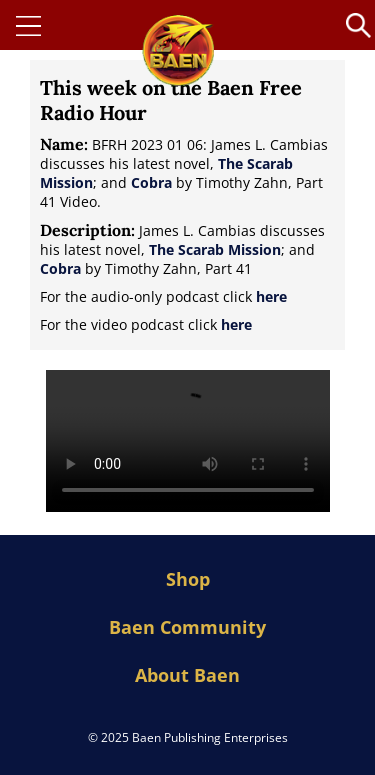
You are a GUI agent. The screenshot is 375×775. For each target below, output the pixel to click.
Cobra (151, 182)
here (271, 296)
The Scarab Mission (215, 249)
